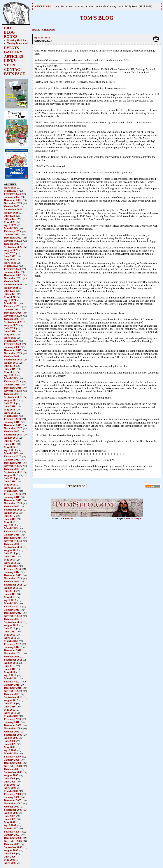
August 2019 (11, 363)
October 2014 (12, 544)
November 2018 (13, 391)
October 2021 (12, 281)
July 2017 (9, 441)
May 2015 (10, 522)
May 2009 (10, 747)
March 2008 (11, 791)
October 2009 (12, 732)
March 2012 (11, 641)
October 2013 (12, 581)
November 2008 (13, 766)
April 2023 (10, 225)
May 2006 (10, 860)
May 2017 (10, 447)
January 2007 (12, 835)
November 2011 (13, 653)
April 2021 (10, 300)
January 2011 (12, 685)
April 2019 (10, 375)
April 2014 (10, 563)
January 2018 (12, 422)
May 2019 (10, 372)
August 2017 (11, 438)
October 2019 (12, 356)
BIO (7, 28)
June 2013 (10, 594)
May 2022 (10, 259)
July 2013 (9, 591)
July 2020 (9, 328)
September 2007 (13, 810)
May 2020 (10, 335)
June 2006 (10, 857)
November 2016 (13, 466)
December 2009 (13, 725)
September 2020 (13, 322)
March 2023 (11, 228)
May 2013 (10, 597)
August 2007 (11, 813)
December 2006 (13, 838)
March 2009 (11, 753)
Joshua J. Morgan (133, 519)
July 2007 (9, 816)
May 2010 (10, 710)
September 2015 (13, 510)
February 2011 (12, 682)
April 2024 (10, 188)
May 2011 (10, 672)
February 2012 (12, 644)
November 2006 (13, 841)
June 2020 (10, 331)
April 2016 (10, 488)
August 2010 (11, 700)
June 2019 (10, 369)
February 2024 (12, 194)
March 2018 (11, 416)
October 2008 (12, 769)
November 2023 (13, 203)
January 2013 (12, 610)
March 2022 (11, 266)
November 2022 (13, 241)
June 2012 (10, 632)
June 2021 (10, 294)
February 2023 (12, 231)
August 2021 (11, 288)
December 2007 (13, 800)
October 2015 (12, 506)
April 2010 (10, 713)
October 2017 (12, 431)
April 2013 (10, 600)
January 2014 (12, 572)
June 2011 (10, 669)
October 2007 (12, 807)
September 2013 (13, 585)
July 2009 (9, 741)
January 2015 (12, 535)
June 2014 (10, 556)
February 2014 (12, 569)
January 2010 (12, 722)
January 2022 (12, 272)
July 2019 (9, 366)
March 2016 (11, 491)
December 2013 (13, 575)
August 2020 (11, 325)
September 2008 (13, 772)
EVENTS (12, 48)
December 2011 (13, 650)
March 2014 (11, 566)
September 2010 (13, 697)
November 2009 (13, 728)
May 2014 (10, 560)
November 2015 (13, 503)
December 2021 (13, 275)
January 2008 (12, 797)
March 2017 (11, 453)
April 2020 (10, 338)
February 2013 (12, 606)
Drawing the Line (17, 40)
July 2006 (9, 853)
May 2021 (10, 297)
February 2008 (12, 794)
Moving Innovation (17, 43)
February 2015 (12, 531)
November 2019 (13, 353)
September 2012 (13, 622)
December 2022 (13, 238)
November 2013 (13, 578)
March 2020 (11, 341)
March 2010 (11, 716)
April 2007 (10, 825)
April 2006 (10, 863)
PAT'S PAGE (15, 74)
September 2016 (13, 472)
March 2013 (11, 603)
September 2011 (13, 660)
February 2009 (12, 757)
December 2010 (13, 688)
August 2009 (11, 738)
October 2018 (12, 394)
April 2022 (10, 263)
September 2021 (13, 284)
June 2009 (10, 744)
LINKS (10, 61)
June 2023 (10, 219)
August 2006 (11, 850)
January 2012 (12, 647)
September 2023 (13, 209)
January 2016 (12, 497)
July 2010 (9, 703)
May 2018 (10, 410)
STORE (10, 65)
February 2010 (12, 719)
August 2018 (11, 400)
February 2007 (12, 832)
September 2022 (13, 247)
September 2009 (13, 735)
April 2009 (10, 750)
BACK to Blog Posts (44, 30)
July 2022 (9, 253)
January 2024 (12, 197)
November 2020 (13, 316)
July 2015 (9, 516)
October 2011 (12, 657)
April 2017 (10, 450)
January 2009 (12, 760)
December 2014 (13, 538)
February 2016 (12, 494)
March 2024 (11, 191)
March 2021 (11, 303)
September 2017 (13, 435)
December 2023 (13, 200)
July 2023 (9, 216)
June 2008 (10, 782)
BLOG (9, 32)
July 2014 (9, 553)
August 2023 (11, 213)
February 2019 (12, 381)
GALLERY (13, 52)
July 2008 (9, 778)
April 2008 (10, 788)
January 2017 (12, 460)
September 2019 (13, 360)
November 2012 (13, 616)
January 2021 (12, 310)
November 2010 (13, 691)
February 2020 (12, 344)
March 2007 (11, 828)
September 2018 (13, 397)
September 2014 (13, 547)
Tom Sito (69, 519)
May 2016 (10, 485)
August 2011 (11, 663)
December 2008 (13, 763)
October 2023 (12, 206)
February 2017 (12, 456)
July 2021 (9, 291)
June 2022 (10, 256)
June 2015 (10, 519)
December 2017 (13, 425)
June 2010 (10, 707)
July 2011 (9, 666)
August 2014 (11, 550)
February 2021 (12, 306)
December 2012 (13, 613)
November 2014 (13, 541)
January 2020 (12, 347)
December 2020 (13, 313)
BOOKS (11, 37)
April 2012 (10, 638)
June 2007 (10, 819)
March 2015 (11, 528)
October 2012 (12, 619)
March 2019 (11, 378)
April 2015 (10, 525)
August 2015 (11, 513)
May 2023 (10, 222)
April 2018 (10, 413)
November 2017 (13, 428)
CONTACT (13, 70)
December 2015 (13, 500)
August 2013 (11, 588)
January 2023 (12, 234)
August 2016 (11, 475)
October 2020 (12, 319)
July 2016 (9, 478)
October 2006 (12, 844)
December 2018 (13, 388)
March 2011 (11, 678)
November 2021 (13, 278)
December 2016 (13, 463)
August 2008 (11, 775)
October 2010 (12, 694)
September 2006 (13, 847)
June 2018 (10, 406)
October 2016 (12, 469)
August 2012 (11, 625)
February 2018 (12, 419)
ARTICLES (13, 56)
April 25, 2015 (42, 38)
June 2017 (10, 444)
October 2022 (12, 244)
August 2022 (11, 250)
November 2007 (13, 803)
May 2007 (10, 822)
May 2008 (10, 785)
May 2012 (10, 635)
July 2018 (9, 403)
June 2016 (10, 481)
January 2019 (12, 385)
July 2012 (9, 628)
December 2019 (13, 350)
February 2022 (12, 269)
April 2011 (10, 675)
